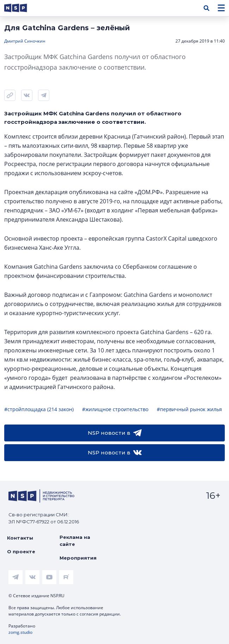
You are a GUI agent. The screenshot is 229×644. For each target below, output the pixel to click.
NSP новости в (115, 433)
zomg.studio (20, 632)
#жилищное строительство (115, 409)
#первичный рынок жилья (189, 409)
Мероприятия (78, 558)
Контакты (20, 538)
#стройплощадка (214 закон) (39, 409)
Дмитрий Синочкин (25, 41)
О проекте (21, 551)
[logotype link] (21, 8)
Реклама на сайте (75, 541)
